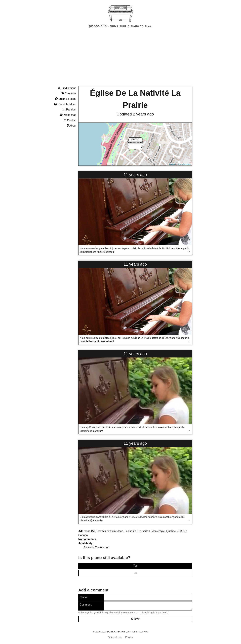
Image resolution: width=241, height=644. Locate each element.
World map (68, 115)
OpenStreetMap (185, 164)
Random (70, 110)
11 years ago (135, 175)
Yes (135, 566)
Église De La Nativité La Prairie (135, 99)
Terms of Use (115, 637)
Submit (135, 619)
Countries (69, 93)
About (72, 126)
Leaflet (172, 164)
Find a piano (67, 88)
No (135, 573)
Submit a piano (66, 99)
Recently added (65, 104)
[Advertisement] (120, 60)
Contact (70, 120)
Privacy (129, 637)
